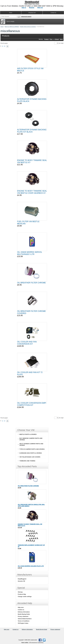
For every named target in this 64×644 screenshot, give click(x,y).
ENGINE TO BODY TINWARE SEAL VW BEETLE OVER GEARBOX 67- (32, 192)
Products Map (22, 594)
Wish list (40, 8)
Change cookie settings (25, 597)
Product (47, 39)
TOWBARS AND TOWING (27, 461)
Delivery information (24, 612)
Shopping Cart (32, 13)
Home (2, 27)
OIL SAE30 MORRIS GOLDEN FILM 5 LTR (31, 566)
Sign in (24, 8)
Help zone (21, 607)
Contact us (21, 610)
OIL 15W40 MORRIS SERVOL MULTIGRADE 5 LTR (30, 253)
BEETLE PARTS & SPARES (12, 27)
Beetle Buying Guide (24, 614)
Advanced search (26, 16)
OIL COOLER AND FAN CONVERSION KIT (27, 343)
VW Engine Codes (23, 623)
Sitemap (20, 592)
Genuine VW (21, 581)
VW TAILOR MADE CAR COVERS (30, 457)
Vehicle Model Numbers (25, 619)
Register (32, 8)
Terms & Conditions (24, 621)
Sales (61, 39)
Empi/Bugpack (22, 579)
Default (57, 39)
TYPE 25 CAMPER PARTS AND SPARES (32, 449)
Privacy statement (23, 616)
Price (51, 39)
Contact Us (53, 13)
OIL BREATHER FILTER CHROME (31, 283)
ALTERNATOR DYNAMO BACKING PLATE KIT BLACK (32, 131)
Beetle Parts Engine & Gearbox (28, 27)
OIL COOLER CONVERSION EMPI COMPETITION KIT (32, 404)
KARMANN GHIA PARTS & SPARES (31, 453)
